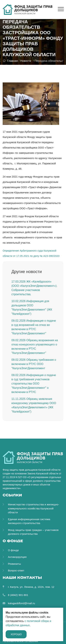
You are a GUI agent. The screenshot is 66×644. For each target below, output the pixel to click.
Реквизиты (14, 564)
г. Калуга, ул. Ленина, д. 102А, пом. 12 (31, 587)
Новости (26, 61)
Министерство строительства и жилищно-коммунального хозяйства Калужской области (33, 508)
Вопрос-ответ (16, 570)
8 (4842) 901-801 (18, 595)
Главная (10, 61)
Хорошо (16, 634)
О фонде (13, 550)
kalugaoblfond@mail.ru (21, 603)
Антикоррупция (17, 557)
